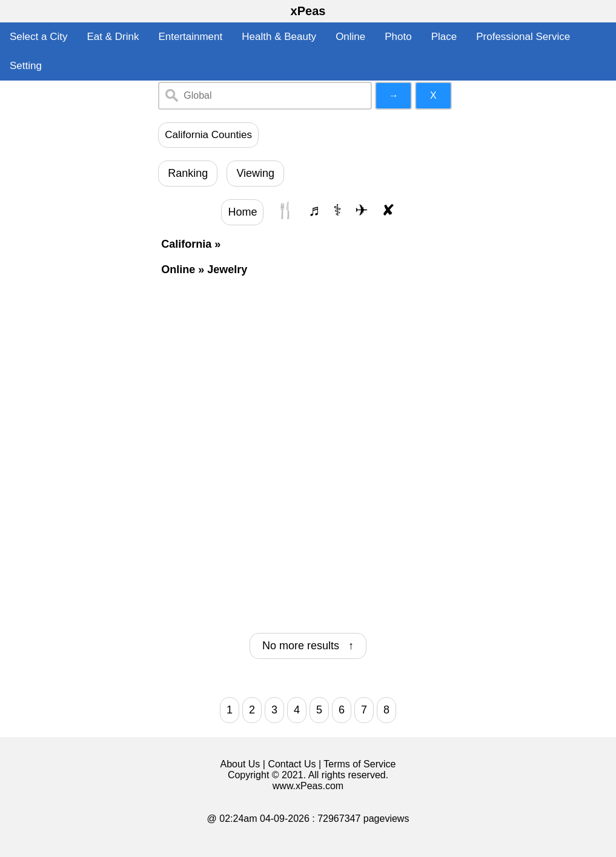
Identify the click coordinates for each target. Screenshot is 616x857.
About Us (240, 764)
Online (350, 37)
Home (242, 212)
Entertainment (190, 37)
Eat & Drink (113, 37)
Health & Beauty (279, 37)
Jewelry (227, 270)
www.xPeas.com (308, 786)
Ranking (188, 173)
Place (444, 37)
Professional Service (523, 37)
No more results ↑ (308, 646)
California (186, 244)
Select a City (38, 37)
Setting (26, 66)
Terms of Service (359, 764)
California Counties (208, 135)
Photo (398, 37)
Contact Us (292, 764)
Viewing (255, 173)
